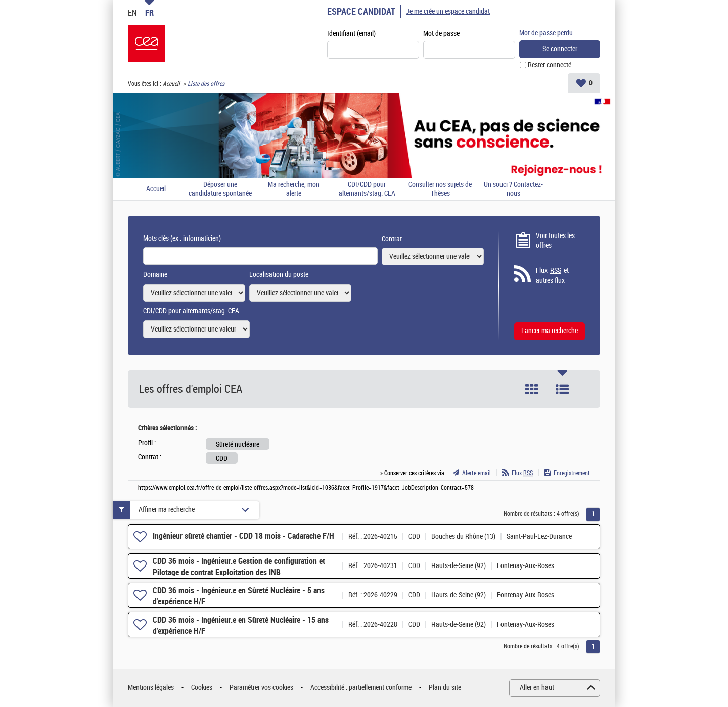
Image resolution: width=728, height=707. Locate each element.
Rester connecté (550, 65)
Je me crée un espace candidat (448, 11)
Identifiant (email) (351, 34)
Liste (562, 389)
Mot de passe (441, 34)
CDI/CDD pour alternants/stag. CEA (367, 189)
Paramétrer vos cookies (261, 688)
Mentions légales (151, 688)
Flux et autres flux (552, 275)
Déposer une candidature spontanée (220, 189)
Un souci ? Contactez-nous (513, 189)
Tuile (532, 389)
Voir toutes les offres (555, 241)
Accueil (171, 84)
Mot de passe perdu (546, 33)
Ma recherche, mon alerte (294, 189)
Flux (522, 473)
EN (132, 13)
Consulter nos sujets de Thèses (440, 189)
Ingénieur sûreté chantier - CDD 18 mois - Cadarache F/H (243, 536)
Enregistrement (572, 473)
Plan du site (445, 688)
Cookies (202, 688)
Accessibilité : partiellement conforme (361, 688)
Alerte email (476, 473)
